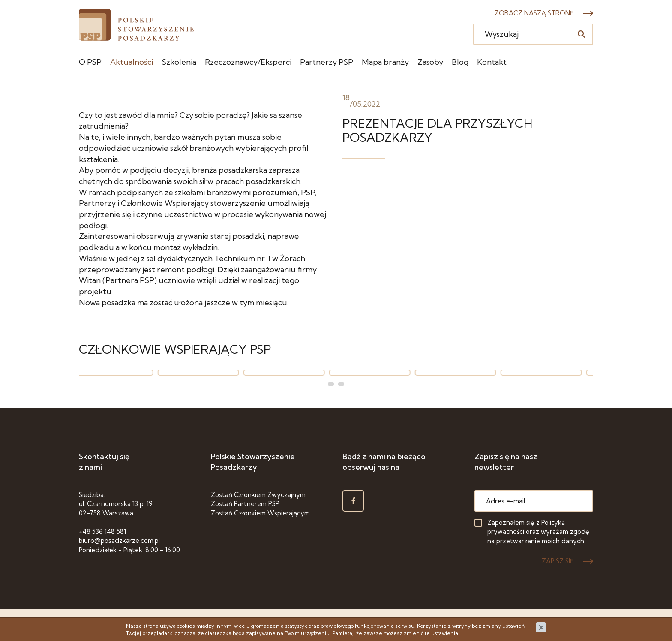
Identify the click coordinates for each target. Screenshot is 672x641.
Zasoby (430, 62)
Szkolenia (179, 62)
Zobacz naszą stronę (534, 13)
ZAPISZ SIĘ (558, 561)
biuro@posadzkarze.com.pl (119, 540)
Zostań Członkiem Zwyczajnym (258, 495)
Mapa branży (385, 62)
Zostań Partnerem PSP (245, 504)
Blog (460, 62)
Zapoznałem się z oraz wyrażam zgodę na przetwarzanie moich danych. (538, 532)
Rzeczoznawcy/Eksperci (248, 62)
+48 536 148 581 (102, 531)
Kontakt (492, 62)
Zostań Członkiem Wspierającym (260, 513)
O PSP (90, 62)
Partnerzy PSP (327, 62)
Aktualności (132, 62)
